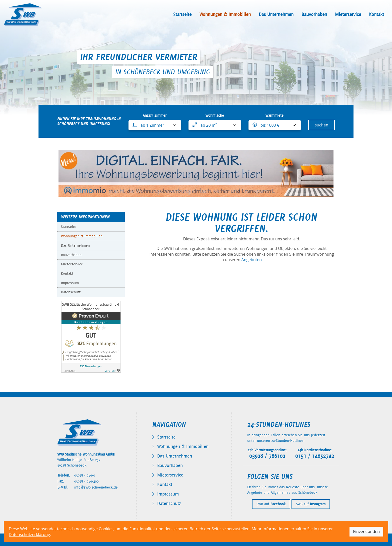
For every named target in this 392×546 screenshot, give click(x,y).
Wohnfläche (215, 115)
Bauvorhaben (314, 14)
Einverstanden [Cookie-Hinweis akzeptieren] (366, 532)
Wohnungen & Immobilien (225, 14)
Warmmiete (274, 115)
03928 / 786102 (267, 456)
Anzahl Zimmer (155, 115)
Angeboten (251, 260)
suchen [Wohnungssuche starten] (321, 125)
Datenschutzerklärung (29, 535)
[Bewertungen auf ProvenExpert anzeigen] (91, 336)
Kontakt (376, 14)
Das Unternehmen (276, 14)
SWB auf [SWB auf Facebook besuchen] (271, 504)
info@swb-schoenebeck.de (96, 487)
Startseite (182, 14)
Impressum (70, 283)
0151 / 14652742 (315, 456)
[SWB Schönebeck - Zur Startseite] (23, 14)
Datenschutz (71, 292)
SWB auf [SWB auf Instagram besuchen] (311, 504)
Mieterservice (348, 14)
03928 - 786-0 (85, 475)
